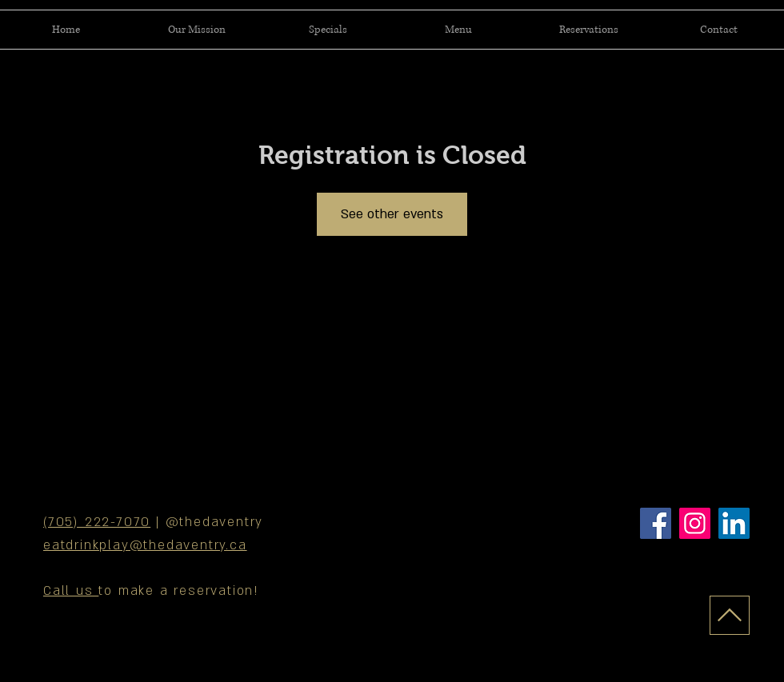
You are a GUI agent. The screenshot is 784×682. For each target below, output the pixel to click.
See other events (392, 214)
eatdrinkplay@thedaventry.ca (145, 545)
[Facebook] (656, 523)
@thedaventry (215, 522)
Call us (71, 591)
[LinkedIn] (734, 523)
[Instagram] (695, 523)
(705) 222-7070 (97, 522)
